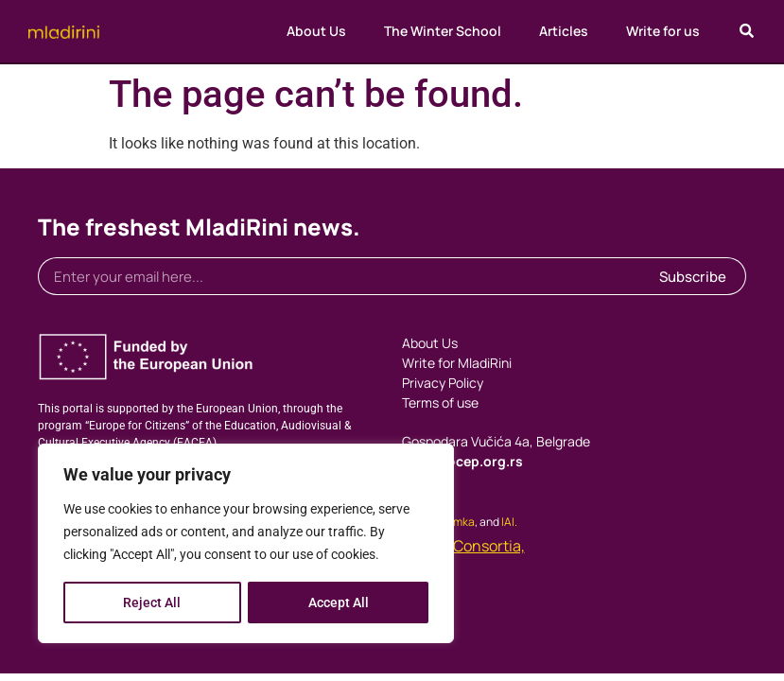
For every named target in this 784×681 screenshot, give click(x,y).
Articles (564, 31)
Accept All (339, 602)
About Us (316, 31)
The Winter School (443, 31)
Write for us (663, 31)
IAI (508, 522)
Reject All (152, 602)
